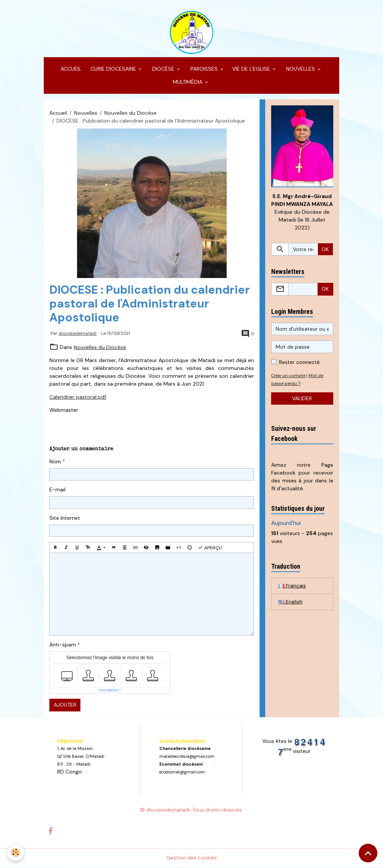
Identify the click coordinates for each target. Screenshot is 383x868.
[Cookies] (16, 852)
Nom (55, 462)
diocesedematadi (78, 334)
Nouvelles (86, 113)
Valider (302, 399)
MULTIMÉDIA (188, 83)
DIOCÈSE (163, 69)
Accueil (58, 113)
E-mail (57, 490)
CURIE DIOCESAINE (113, 69)
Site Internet (65, 518)
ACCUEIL (70, 69)
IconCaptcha (108, 691)
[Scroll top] (368, 853)
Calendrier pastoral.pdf (78, 398)
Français (292, 587)
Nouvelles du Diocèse (131, 113)
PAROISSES (204, 69)
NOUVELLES (301, 69)
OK (325, 250)
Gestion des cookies (192, 858)
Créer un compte (289, 376)
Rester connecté (299, 363)
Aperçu (210, 548)
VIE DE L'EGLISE (252, 69)
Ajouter (65, 705)
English (290, 603)
